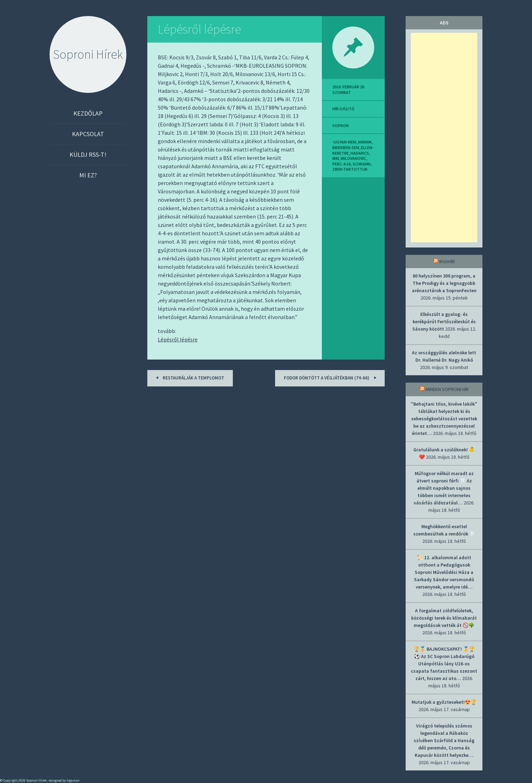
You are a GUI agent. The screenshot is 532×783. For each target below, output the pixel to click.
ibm (336, 158)
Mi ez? (88, 175)
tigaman (73, 780)
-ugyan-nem (344, 142)
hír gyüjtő (343, 109)
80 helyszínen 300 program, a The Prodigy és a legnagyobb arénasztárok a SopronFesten (444, 283)
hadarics (360, 153)
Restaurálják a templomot (189, 378)
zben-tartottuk (350, 169)
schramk (362, 164)
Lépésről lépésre (199, 29)
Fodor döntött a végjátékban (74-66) (331, 378)
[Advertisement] (444, 138)
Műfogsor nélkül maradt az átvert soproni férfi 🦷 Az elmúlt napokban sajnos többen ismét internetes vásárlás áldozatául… (444, 488)
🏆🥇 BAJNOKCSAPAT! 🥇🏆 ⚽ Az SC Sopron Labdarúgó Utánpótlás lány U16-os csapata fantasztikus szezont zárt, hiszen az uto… (444, 664)
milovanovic (353, 158)
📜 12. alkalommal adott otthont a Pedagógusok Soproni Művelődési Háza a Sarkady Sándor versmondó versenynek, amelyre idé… (444, 572)
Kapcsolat (88, 134)
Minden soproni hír (447, 389)
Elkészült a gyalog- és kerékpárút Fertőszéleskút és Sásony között (444, 322)
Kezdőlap (88, 113)
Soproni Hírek (88, 54)
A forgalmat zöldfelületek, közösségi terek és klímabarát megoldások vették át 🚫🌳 (444, 618)
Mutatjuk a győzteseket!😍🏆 (444, 702)
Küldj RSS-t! (88, 154)
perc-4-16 (342, 164)
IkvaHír (447, 261)
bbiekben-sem (346, 147)
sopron (341, 125)
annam (365, 142)
